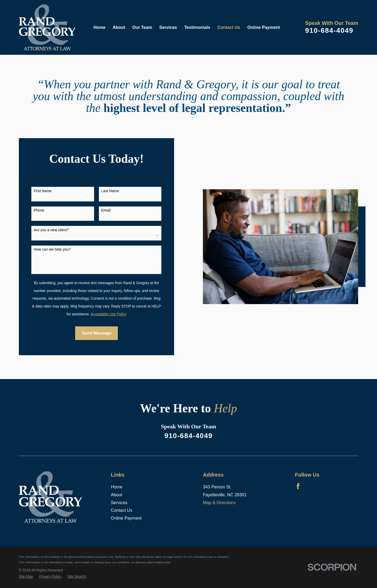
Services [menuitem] (168, 27)
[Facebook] (298, 486)
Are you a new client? (51, 230)
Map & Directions (219, 503)
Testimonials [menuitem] (197, 27)
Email (106, 210)
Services (119, 503)
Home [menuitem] (99, 27)
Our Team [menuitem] (142, 27)
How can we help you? (52, 249)
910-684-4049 (329, 30)
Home (117, 487)
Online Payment (126, 518)
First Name (43, 191)
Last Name (110, 191)
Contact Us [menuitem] (229, 27)
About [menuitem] (119, 27)
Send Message (96, 333)
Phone (39, 210)
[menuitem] (26, 577)
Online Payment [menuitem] (264, 27)
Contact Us (122, 510)
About (117, 495)
